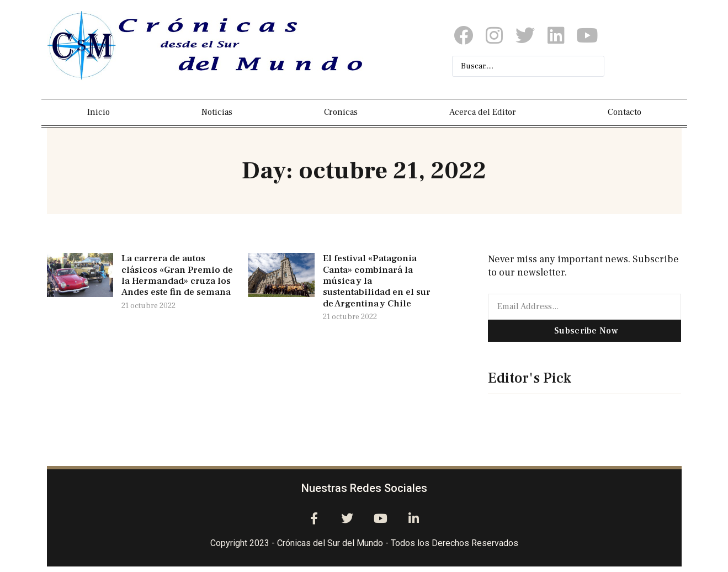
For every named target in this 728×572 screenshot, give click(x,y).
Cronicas (341, 112)
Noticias (217, 112)
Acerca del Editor (483, 112)
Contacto (625, 112)
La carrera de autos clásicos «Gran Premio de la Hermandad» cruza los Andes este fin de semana (177, 275)
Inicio (99, 112)
